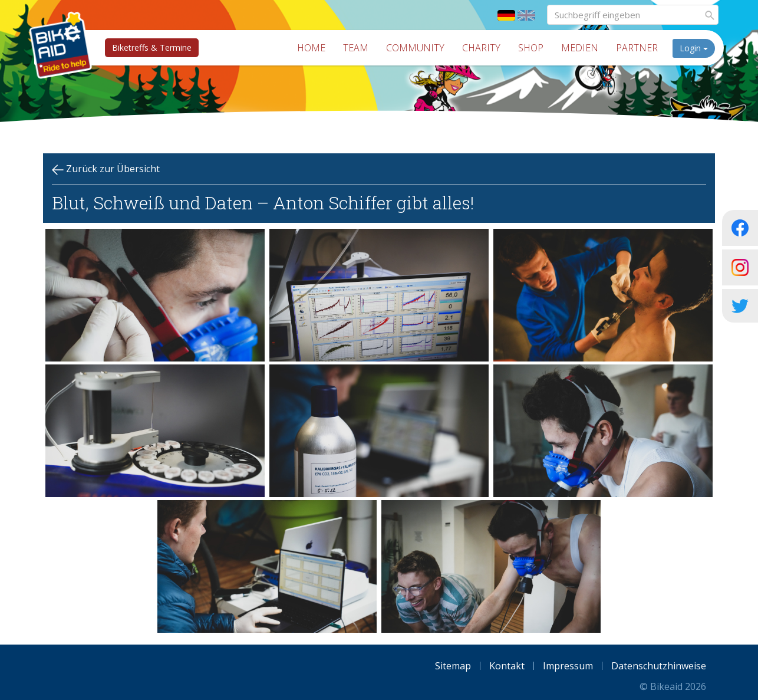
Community (418, 48)
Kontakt (507, 666)
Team (359, 48)
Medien (583, 48)
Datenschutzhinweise (659, 666)
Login (697, 48)
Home (314, 48)
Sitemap (453, 666)
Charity (484, 48)
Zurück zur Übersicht (106, 169)
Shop (534, 48)
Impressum (568, 666)
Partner (640, 48)
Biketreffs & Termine (149, 47)
